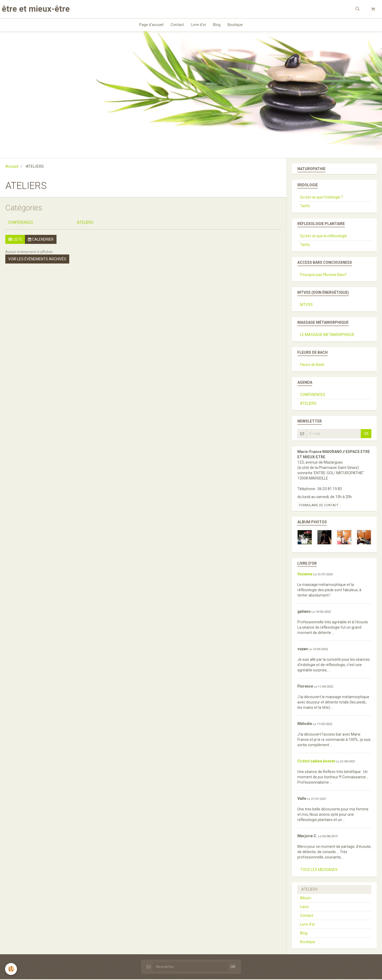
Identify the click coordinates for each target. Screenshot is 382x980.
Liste (15, 240)
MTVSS (306, 305)
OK (366, 434)
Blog (218, 25)
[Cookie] (11, 969)
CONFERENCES (21, 223)
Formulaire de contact (319, 506)
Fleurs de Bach (312, 365)
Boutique (237, 25)
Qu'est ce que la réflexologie (324, 237)
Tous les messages (319, 870)
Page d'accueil (150, 25)
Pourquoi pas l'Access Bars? (323, 275)
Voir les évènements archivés (37, 260)
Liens (304, 908)
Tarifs (305, 207)
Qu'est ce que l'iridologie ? (322, 198)
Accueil (12, 167)
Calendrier (41, 240)
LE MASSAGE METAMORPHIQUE (327, 335)
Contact (176, 25)
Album (306, 899)
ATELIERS (85, 223)
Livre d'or (199, 25)
